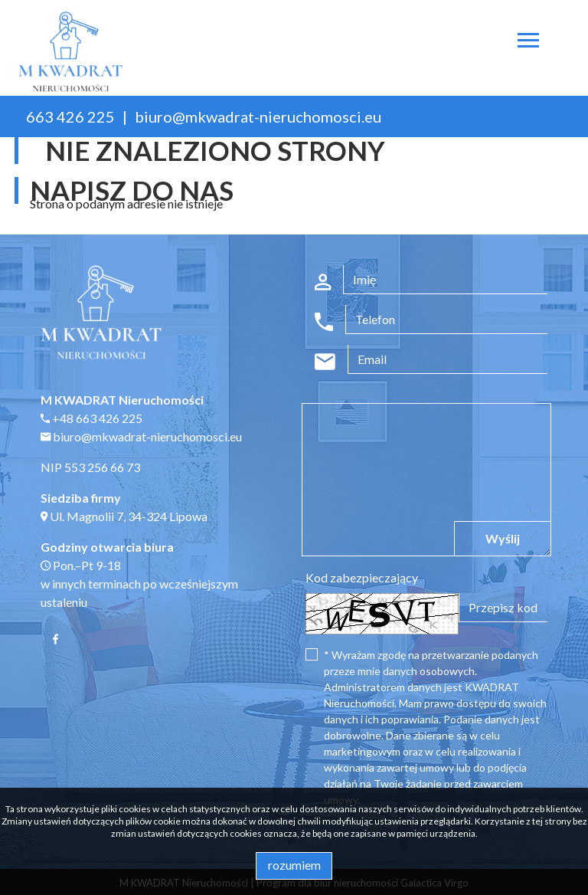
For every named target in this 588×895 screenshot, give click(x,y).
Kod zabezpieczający (362, 577)
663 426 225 (70, 116)
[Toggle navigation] (528, 43)
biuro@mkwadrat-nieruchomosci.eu (258, 116)
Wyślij (503, 538)
